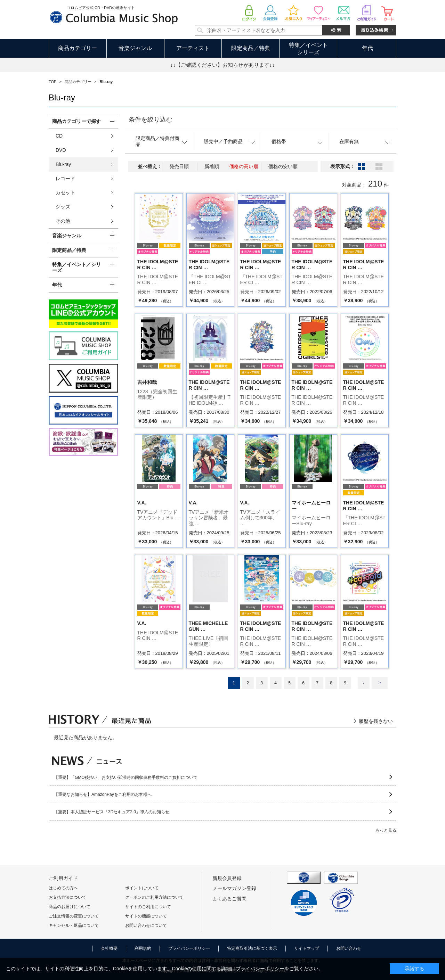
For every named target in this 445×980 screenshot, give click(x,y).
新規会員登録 (227, 878)
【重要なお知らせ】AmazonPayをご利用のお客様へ (103, 794)
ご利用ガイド (63, 878)
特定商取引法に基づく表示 (252, 948)
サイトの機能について (146, 916)
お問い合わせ (349, 948)
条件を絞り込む (151, 120)
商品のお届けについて (70, 907)
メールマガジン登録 (234, 888)
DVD (61, 150)
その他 (63, 221)
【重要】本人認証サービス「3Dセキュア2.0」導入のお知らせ (112, 812)
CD (59, 136)
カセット (65, 192)
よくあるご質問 (229, 899)
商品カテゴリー (78, 48)
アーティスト (193, 48)
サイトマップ (307, 948)
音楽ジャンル (135, 48)
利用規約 (143, 948)
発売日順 (179, 166)
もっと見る (386, 830)
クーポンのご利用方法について (154, 897)
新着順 (212, 166)
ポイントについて (142, 888)
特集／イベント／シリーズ (76, 267)
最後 (380, 683)
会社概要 (109, 948)
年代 (367, 48)
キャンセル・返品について (74, 925)
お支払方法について (67, 897)
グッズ (63, 207)
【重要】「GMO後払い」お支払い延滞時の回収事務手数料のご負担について (126, 777)
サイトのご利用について (148, 907)
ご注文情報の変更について (74, 916)
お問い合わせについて (146, 925)
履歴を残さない (376, 721)
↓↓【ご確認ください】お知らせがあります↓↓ (222, 65)
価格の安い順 (283, 166)
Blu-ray (63, 164)
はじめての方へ (63, 888)
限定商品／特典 (251, 48)
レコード (65, 179)
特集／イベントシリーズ (308, 49)
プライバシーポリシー (189, 948)
